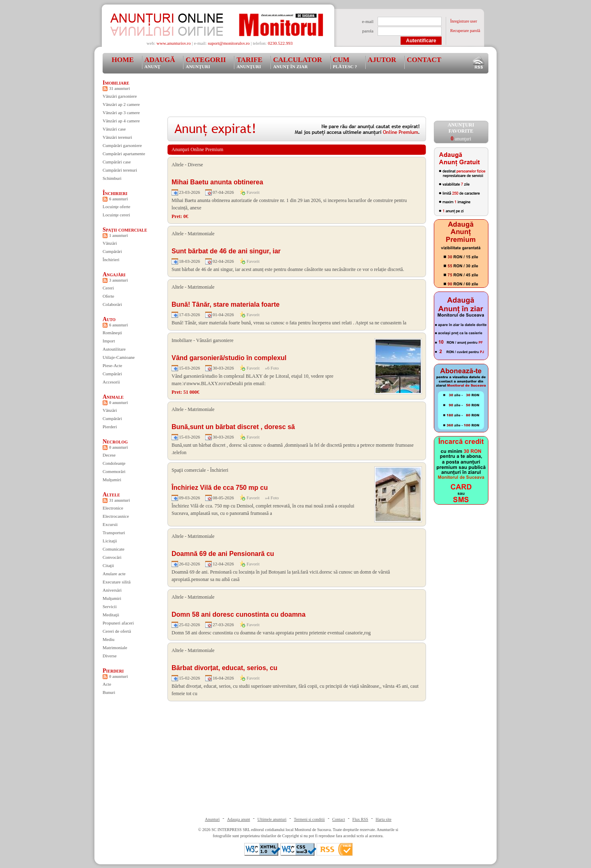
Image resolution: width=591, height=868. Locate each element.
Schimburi (112, 178)
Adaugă (160, 62)
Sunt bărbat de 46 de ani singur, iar (226, 251)
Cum (345, 62)
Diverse (110, 656)
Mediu (109, 639)
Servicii (110, 606)
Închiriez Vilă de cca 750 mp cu (220, 488)
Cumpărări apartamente (124, 154)
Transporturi (114, 533)
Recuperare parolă (465, 31)
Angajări (114, 274)
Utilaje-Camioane (119, 357)
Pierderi (110, 427)
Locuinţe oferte (117, 207)
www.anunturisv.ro (174, 43)
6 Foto (273, 368)
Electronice (113, 508)
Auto (109, 319)
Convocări (112, 557)
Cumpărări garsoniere (122, 145)
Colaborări (112, 304)
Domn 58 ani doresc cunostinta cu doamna (238, 614)
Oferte (108, 296)
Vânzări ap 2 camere (121, 104)
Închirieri (115, 193)
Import (109, 341)
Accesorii (111, 382)
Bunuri (109, 692)
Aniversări (112, 590)
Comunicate (113, 549)
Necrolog (115, 442)
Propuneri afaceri (118, 623)
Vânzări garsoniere (120, 96)
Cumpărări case (117, 162)
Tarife (249, 62)
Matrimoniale (115, 648)
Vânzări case (114, 129)
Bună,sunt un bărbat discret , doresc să (233, 427)
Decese (109, 455)
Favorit (253, 192)
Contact (424, 60)
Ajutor (382, 60)
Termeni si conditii (309, 819)
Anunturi (212, 819)
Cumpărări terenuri (120, 170)
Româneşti (112, 333)
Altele (111, 495)
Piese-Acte (112, 365)
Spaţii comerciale (125, 230)
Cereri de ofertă (117, 631)
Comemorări (114, 471)
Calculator (297, 62)
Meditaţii (111, 615)
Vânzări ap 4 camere (121, 121)
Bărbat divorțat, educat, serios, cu (224, 668)
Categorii (206, 62)
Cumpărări (112, 251)
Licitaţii (110, 541)
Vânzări (110, 243)
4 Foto (273, 498)
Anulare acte (114, 574)
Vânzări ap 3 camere (121, 113)
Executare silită (117, 582)
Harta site (384, 819)
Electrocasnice (116, 516)
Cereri (108, 288)
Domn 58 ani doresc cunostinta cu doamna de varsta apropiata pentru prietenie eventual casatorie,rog (271, 633)
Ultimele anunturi (272, 819)
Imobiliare (116, 83)
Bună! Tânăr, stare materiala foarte (226, 304)
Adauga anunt (238, 819)
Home (123, 60)
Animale (113, 397)
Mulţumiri (112, 480)
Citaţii (108, 565)
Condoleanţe (114, 463)
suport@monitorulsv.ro (229, 43)
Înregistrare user (464, 21)
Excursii (110, 524)
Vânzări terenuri (117, 137)
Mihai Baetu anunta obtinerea (217, 182)
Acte (107, 684)
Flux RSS (361, 819)
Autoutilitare (114, 349)
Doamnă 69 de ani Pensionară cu (223, 554)
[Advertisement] (317, 98)
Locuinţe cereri (116, 215)
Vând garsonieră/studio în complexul (229, 358)
